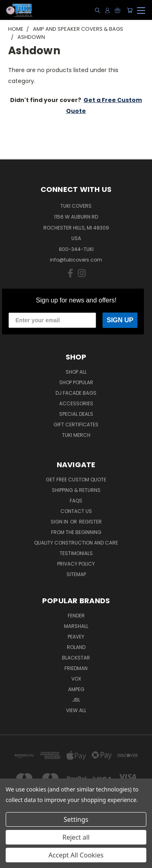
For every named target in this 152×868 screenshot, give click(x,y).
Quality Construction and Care (76, 543)
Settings (76, 819)
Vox (76, 679)
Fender (76, 616)
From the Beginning (76, 532)
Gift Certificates (76, 424)
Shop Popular (76, 382)
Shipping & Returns (76, 490)
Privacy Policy (76, 564)
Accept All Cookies (76, 855)
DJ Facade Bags (76, 393)
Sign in (60, 522)
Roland (76, 647)
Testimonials (76, 553)
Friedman (76, 668)
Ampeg (76, 689)
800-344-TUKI (76, 249)
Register (90, 522)
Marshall (76, 626)
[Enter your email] (52, 320)
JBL (76, 700)
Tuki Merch (76, 435)
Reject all (76, 837)
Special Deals (76, 414)
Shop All (76, 372)
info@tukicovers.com (76, 260)
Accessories (76, 403)
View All (76, 710)
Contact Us (76, 511)
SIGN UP (120, 320)
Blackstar (76, 658)
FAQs (76, 501)
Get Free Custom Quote (76, 480)
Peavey (76, 637)
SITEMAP (76, 574)
